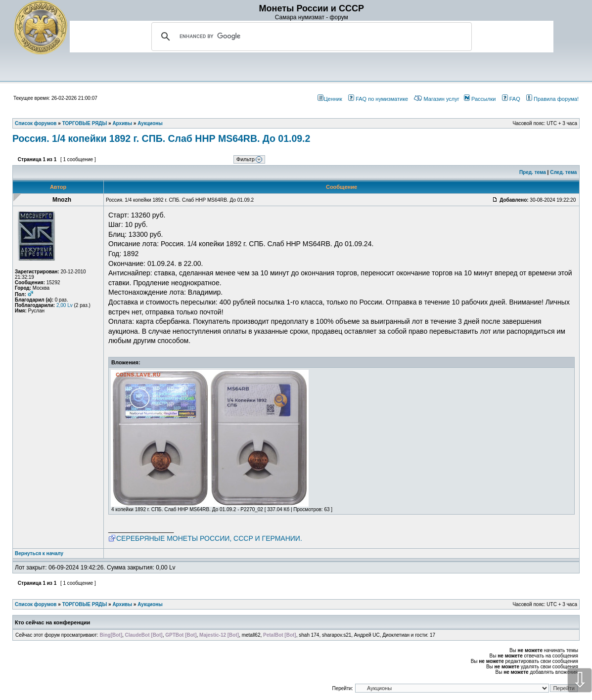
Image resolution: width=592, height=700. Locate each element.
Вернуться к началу (39, 553)
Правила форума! (552, 99)
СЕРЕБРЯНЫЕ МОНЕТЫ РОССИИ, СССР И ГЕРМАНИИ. (209, 538)
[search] (310, 37)
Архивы (122, 604)
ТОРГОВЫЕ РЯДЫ (85, 604)
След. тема (563, 172)
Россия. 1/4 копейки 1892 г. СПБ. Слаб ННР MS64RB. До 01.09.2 (161, 138)
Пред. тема (533, 172)
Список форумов (36, 604)
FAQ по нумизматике (378, 99)
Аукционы (150, 604)
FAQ (511, 99)
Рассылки (480, 99)
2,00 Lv (65, 305)
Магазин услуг (436, 99)
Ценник (330, 99)
